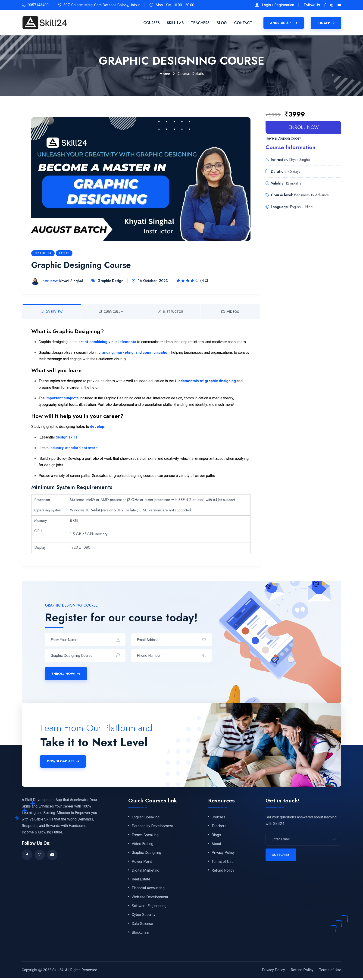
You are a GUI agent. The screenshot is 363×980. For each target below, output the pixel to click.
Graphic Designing (146, 853)
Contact (243, 23)
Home (165, 74)
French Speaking (145, 835)
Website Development (150, 898)
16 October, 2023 (153, 281)
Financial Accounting (148, 889)
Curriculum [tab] (111, 312)
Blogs (216, 835)
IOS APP (326, 23)
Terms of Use (223, 862)
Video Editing (142, 844)
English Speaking (146, 817)
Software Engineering (149, 907)
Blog (222, 23)
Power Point (142, 862)
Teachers (200, 23)
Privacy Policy (223, 853)
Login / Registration (278, 5)
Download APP (63, 761)
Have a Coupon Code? (283, 138)
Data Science (142, 925)
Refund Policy (223, 871)
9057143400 (38, 5)
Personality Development (152, 826)
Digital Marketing (146, 871)
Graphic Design (110, 281)
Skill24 (58, 972)
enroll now (304, 127)
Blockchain (140, 934)
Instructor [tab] (171, 312)
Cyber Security (144, 916)
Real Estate (141, 880)
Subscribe (281, 855)
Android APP (284, 23)
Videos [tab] (230, 312)
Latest (64, 253)
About (216, 844)
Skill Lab (175, 23)
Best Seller (43, 253)
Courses (152, 23)
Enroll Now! (66, 674)
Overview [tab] (52, 312)
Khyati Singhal (58, 281)
